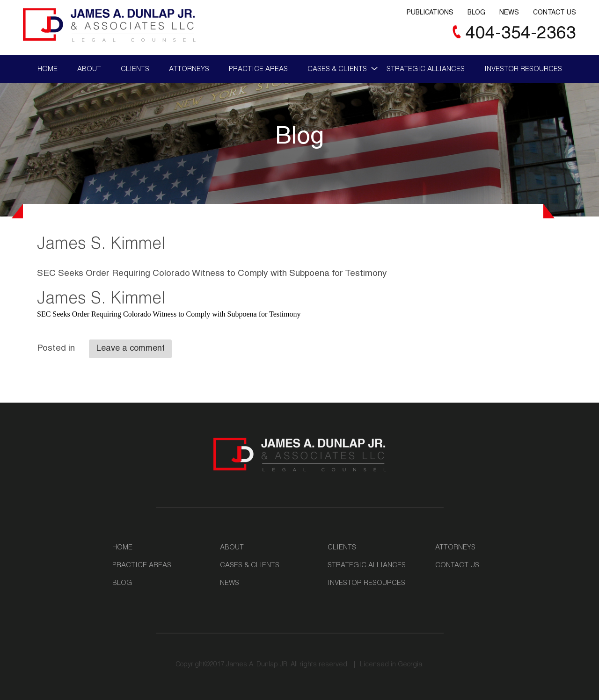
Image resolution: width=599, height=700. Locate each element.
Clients (135, 69)
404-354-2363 (521, 34)
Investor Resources (523, 69)
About (89, 69)
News (509, 13)
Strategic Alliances (426, 69)
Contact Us (555, 13)
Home (47, 69)
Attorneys (189, 69)
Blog (476, 13)
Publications (430, 13)
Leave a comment (131, 349)
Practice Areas (258, 69)
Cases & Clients (337, 69)
